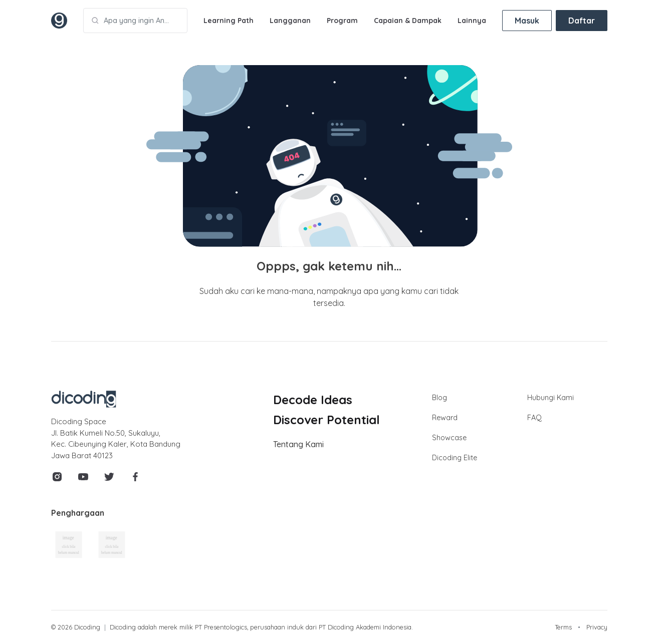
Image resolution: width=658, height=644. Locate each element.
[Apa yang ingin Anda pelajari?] (135, 21)
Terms (563, 627)
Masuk (527, 21)
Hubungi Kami (551, 398)
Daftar (582, 21)
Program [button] (342, 21)
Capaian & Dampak (408, 21)
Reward (445, 418)
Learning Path (229, 21)
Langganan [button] (290, 21)
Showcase (449, 438)
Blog (440, 398)
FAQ (534, 418)
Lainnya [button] (472, 21)
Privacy (597, 627)
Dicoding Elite (455, 458)
